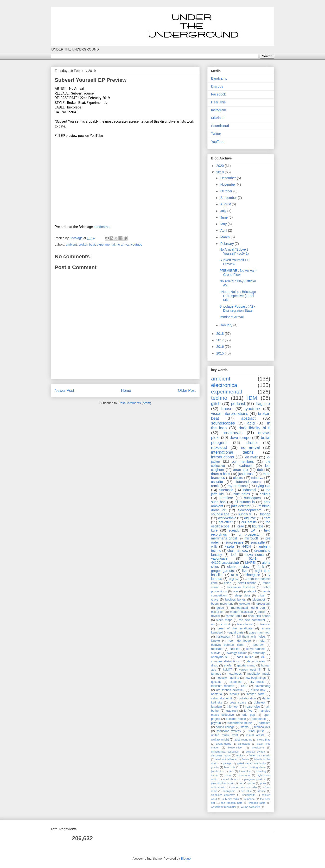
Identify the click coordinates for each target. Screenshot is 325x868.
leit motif (251, 457)
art (213, 624)
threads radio (257, 803)
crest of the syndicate (235, 628)
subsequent (253, 498)
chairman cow (238, 551)
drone (252, 443)
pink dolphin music (223, 783)
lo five (248, 711)
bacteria (217, 694)
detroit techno (247, 583)
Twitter (216, 134)
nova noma (255, 555)
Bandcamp (219, 78)
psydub (216, 723)
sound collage (225, 727)
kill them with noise (251, 637)
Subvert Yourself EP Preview (234, 262)
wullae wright (220, 740)
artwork (226, 624)
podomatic (259, 719)
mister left (218, 612)
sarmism (265, 723)
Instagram (219, 110)
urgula (233, 579)
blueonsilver (235, 748)
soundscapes (223, 423)
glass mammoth (260, 633)
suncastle (258, 542)
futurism (217, 707)
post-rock (250, 591)
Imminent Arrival (231, 317)
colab (228, 583)
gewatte (245, 604)
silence (262, 791)
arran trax (241, 470)
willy (214, 546)
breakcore (258, 748)
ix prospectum (251, 534)
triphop (265, 514)
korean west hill (250, 670)
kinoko (216, 641)
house (227, 409)
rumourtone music (240, 723)
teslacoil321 (262, 727)
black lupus (245, 624)
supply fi (245, 514)
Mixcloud (218, 118)
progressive (235, 542)
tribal (261, 596)
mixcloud (219, 447)
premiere (226, 498)
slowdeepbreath (250, 510)
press (252, 783)
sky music (257, 682)
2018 (220, 334)
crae (241, 526)
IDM (252, 398)
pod (241, 783)
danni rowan (256, 661)
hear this (230, 767)
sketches (236, 682)
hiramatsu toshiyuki (241, 587)
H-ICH (246, 546)
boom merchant (222, 604)
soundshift (248, 795)
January (227, 325)
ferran (245, 759)
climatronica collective (225, 752)
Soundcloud (220, 126)
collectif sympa (255, 752)
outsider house (236, 719)
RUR (244, 686)
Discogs (217, 86)
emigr (240, 755)
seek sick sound (259, 616)
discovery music (221, 755)
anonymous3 (220, 657)
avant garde (224, 744)
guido (220, 608)
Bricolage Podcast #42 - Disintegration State (237, 308)
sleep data (242, 596)
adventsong (262, 686)
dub (260, 470)
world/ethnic (227, 518)
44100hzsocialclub (225, 563)
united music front (225, 735)
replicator (217, 649)
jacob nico (217, 771)
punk (263, 783)
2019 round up (243, 740)
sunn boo (218, 502)
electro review (238, 567)
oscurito (217, 482)
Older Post (187, 390)
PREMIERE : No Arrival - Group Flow (238, 273)
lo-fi (234, 555)
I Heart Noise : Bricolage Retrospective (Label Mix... (238, 296)
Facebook (219, 94)
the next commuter (252, 620)
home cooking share (253, 767)
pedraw (258, 645)
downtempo (240, 438)
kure (214, 530)
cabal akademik (222, 698)
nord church (231, 779)
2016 (220, 347)
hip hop (233, 707)
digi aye (250, 518)
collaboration (247, 698)
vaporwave (219, 558)
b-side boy (258, 690)
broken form (256, 694)
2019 (220, 172)
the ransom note (232, 803)
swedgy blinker (237, 653)
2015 (220, 353)
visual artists (255, 735)
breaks (235, 694)
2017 (220, 340)
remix (215, 486)
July (224, 211)
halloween (223, 637)
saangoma (229, 791)
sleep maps (224, 620)
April (224, 230)
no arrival (123, 244)
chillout (265, 494)
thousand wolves (229, 731)
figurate (258, 526)
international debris (233, 452)
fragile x (263, 404)
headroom (245, 466)
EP (253, 530)
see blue (246, 791)
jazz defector (241, 506)
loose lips (245, 771)
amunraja (259, 653)
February (228, 244)
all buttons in (245, 502)
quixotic (216, 682)
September (229, 198)
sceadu (234, 530)
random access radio (244, 787)
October (227, 191)
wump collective (251, 807)
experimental (106, 244)
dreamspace (238, 703)
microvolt (251, 538)
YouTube (218, 142)
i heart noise (252, 707)
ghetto (215, 767)
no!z (262, 641)
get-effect (225, 522)
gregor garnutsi (223, 571)
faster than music (259, 755)
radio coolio (218, 787)
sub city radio (231, 799)
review (216, 616)
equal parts (236, 633)
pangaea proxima (255, 779)
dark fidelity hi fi (254, 428)
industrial (249, 490)
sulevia (216, 653)
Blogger (186, 858)
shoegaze (253, 575)
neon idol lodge (239, 641)
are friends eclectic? (230, 690)
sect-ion (235, 649)
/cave (215, 600)
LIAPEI (250, 563)
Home (126, 390)
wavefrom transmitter (224, 807)
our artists (249, 522)
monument (244, 775)
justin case (246, 474)
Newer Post (65, 390)
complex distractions (225, 661)
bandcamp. (102, 227)
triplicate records (223, 686)
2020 (220, 166)
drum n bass (221, 474)
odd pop (249, 715)
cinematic (226, 490)
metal (228, 775)
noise (262, 612)
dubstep (259, 703)
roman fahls (234, 616)
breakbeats (233, 433)
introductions (223, 457)
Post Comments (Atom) (135, 403)
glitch (216, 404)
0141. (253, 558)
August (226, 204)
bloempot (259, 600)
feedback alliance (226, 759)
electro (238, 478)
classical (265, 624)
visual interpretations (230, 414)
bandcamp (244, 744)
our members (243, 462)
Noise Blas (264, 740)
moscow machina (227, 678)
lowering (261, 771)
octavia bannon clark (227, 645)
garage (227, 763)
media (215, 775)
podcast (238, 404)
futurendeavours (248, 482)
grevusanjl (263, 604)
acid (251, 423)
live (245, 571)
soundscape (220, 514)
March (226, 237)
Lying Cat (263, 486)
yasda (229, 546)
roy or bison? (238, 486)
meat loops (234, 674)
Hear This (218, 102)
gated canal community (252, 763)
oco (236, 591)
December (229, 178)
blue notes (242, 494)
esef (267, 518)
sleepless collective (223, 795)
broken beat (87, 244)
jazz (231, 771)
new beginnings (255, 678)
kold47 (227, 670)
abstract (249, 418)
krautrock (232, 711)
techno (219, 398)
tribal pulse (256, 731)
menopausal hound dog (248, 608)
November (229, 184)
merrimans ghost (224, 538)
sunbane (250, 799)
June (224, 217)
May (224, 224)
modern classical (241, 612)
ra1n (235, 575)
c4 (263, 657)
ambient (71, 244)
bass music (245, 657)
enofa (228, 665)
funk (261, 567)
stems (245, 727)
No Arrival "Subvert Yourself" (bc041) (234, 251)
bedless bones (235, 600)
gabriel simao (246, 665)
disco (215, 665)
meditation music (259, 674)
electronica (224, 385)
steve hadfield (256, 649)
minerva (257, 478)
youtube (137, 244)
